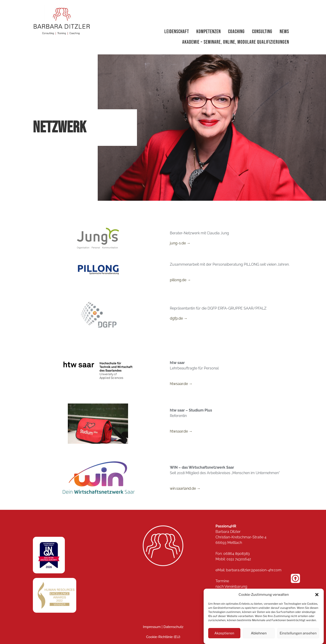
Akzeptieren (225, 633)
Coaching (236, 32)
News (284, 32)
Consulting (262, 32)
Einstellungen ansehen (299, 633)
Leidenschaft (177, 32)
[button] (317, 595)
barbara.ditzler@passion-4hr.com (254, 570)
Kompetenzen (209, 32)
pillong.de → (180, 280)
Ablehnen (260, 633)
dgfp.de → (179, 318)
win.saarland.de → (185, 488)
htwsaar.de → (181, 384)
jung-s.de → (180, 243)
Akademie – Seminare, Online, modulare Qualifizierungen (236, 42)
